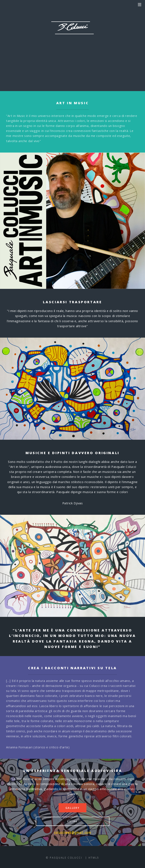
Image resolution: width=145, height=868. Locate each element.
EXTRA (88, 64)
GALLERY (59, 64)
